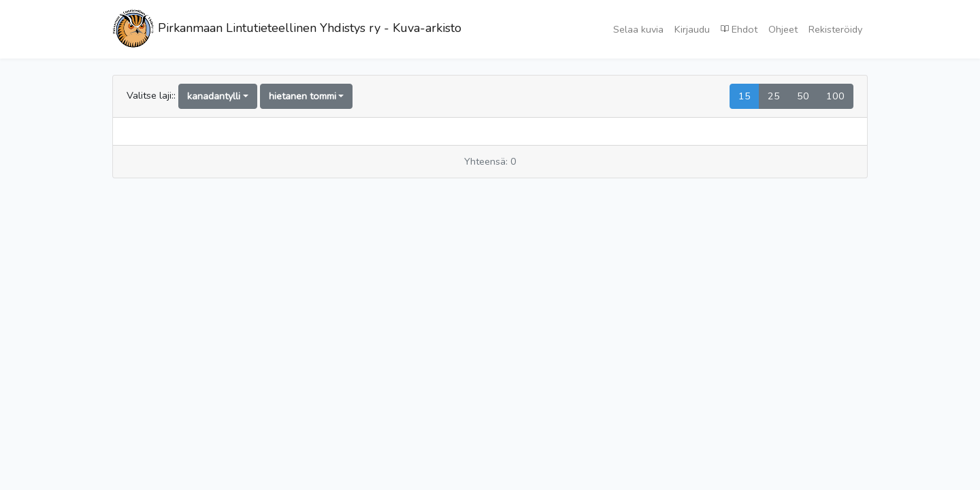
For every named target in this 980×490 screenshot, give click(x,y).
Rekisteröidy (835, 29)
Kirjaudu (692, 29)
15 (745, 96)
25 (774, 96)
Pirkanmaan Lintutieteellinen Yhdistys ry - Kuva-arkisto (287, 29)
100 (835, 96)
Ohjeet (783, 29)
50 (803, 96)
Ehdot (739, 29)
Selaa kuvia (638, 29)
